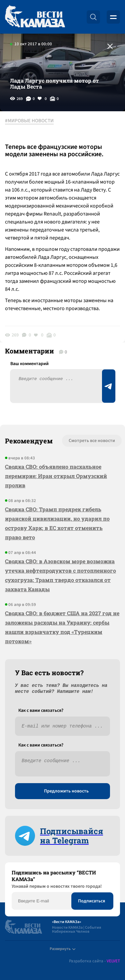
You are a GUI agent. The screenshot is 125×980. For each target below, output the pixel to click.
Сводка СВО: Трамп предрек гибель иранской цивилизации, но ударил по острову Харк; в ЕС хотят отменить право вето (57, 523)
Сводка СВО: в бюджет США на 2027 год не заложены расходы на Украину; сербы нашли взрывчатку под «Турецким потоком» (62, 627)
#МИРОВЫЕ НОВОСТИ (29, 121)
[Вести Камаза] (35, 17)
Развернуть (62, 949)
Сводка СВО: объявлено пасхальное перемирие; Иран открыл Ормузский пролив (56, 476)
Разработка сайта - (94, 961)
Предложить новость (66, 791)
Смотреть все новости (92, 441)
